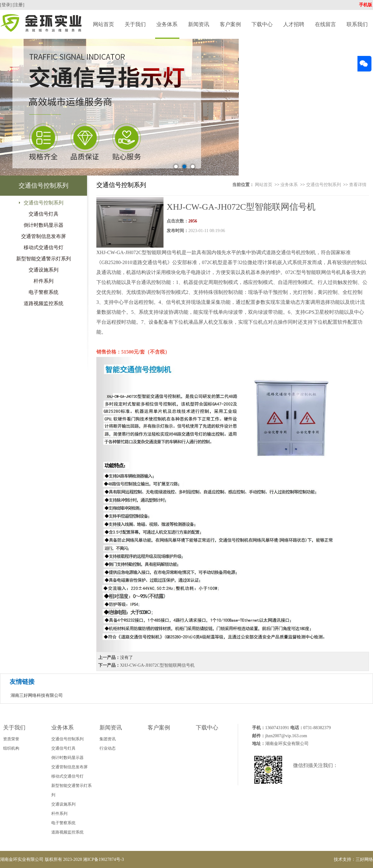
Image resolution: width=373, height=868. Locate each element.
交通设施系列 (44, 270)
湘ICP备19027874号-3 (103, 859)
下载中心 (262, 24)
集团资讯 (108, 739)
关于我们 (135, 24)
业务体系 (167, 24)
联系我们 (357, 24)
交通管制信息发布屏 (44, 236)
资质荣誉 (11, 739)
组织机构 (11, 748)
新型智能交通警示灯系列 (44, 259)
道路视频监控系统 (44, 303)
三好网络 (364, 859)
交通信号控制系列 (44, 203)
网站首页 (104, 24)
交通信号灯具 (44, 214)
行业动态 (108, 748)
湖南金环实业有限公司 (22, 859)
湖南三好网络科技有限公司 (37, 695)
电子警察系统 (44, 292)
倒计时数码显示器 (44, 225)
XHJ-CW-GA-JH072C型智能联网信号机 (157, 665)
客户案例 (230, 24)
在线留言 (325, 24)
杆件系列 (44, 281)
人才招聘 (294, 24)
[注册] (19, 5)
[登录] (6, 5)
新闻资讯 (199, 24)
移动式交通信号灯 (44, 247)
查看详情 (358, 185)
